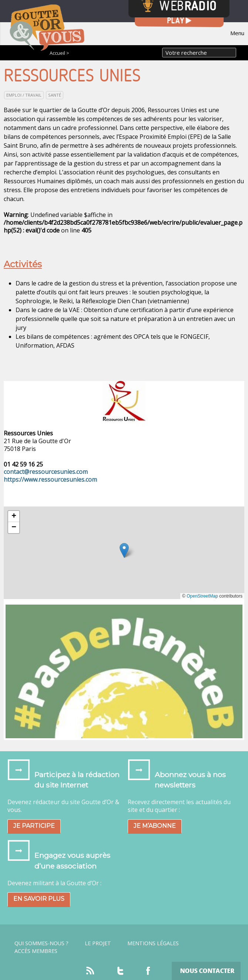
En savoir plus (39, 899)
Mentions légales (153, 943)
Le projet (98, 943)
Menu (237, 33)
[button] (124, 550)
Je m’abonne (155, 826)
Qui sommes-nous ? (41, 943)
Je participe (34, 826)
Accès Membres (36, 951)
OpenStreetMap (202, 596)
